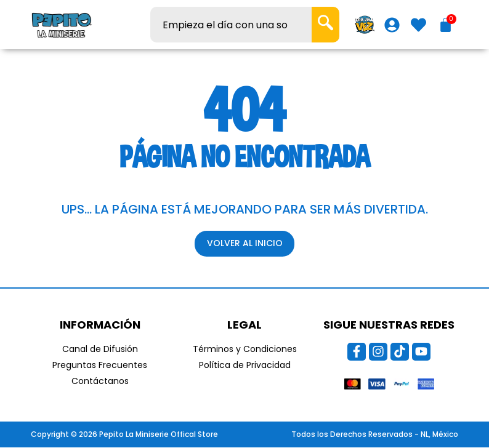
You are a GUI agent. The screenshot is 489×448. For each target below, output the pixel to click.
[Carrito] (446, 25)
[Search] (325, 25)
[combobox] (231, 25)
